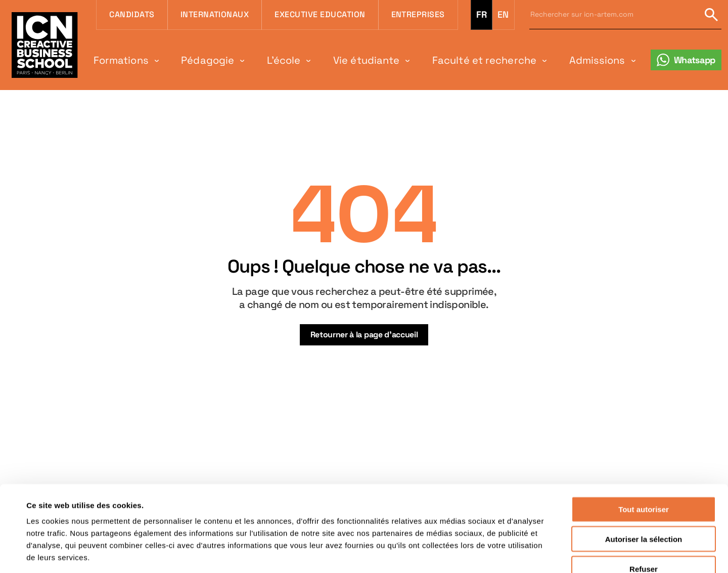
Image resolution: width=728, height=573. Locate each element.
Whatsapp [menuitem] (695, 60)
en (503, 15)
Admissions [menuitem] (597, 60)
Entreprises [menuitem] (418, 15)
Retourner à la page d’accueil (364, 335)
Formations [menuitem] (121, 60)
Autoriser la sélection (644, 479)
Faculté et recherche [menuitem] (484, 60)
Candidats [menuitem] (132, 15)
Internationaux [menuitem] (215, 15)
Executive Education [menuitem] (320, 15)
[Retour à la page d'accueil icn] (45, 45)
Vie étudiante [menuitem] (366, 60)
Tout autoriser (644, 449)
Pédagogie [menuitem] (208, 60)
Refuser (644, 509)
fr (482, 15)
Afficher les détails (451, 553)
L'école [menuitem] (284, 60)
